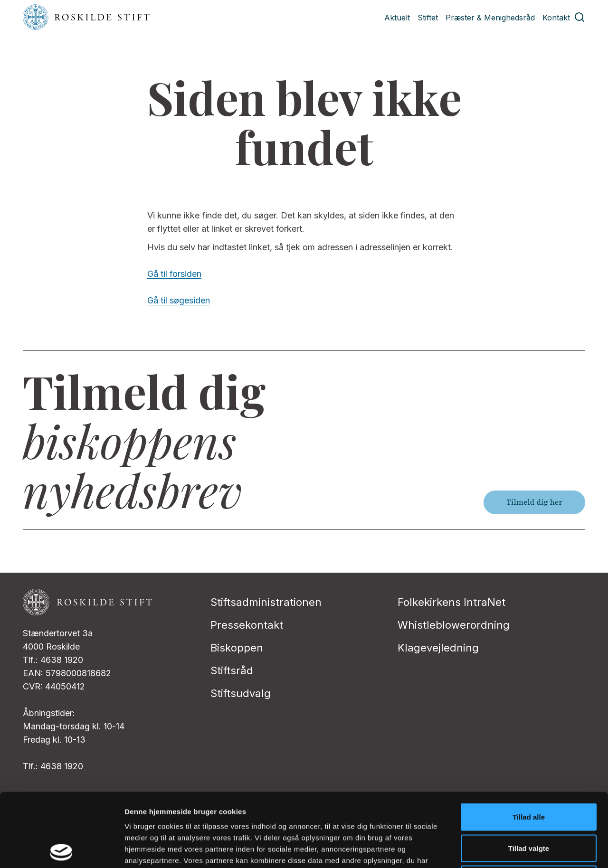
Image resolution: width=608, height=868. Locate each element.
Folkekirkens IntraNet (451, 602)
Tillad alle (529, 743)
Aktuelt (397, 18)
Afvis (529, 806)
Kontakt (556, 18)
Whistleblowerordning (454, 625)
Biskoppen (237, 648)
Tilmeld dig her (534, 502)
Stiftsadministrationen (266, 602)
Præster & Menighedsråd (490, 18)
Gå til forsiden (174, 274)
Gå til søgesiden (179, 300)
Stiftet (428, 18)
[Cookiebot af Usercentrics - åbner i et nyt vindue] (62, 849)
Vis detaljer (494, 849)
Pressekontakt (247, 625)
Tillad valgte (529, 775)
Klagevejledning (438, 648)
